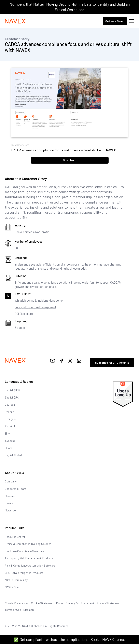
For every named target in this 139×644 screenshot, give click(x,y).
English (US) (12, 390)
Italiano (10, 412)
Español (10, 426)
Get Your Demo (115, 21)
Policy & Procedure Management (35, 307)
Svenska (10, 441)
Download (70, 160)
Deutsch (10, 405)
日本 (8, 433)
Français (10, 419)
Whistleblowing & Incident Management (40, 300)
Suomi (9, 448)
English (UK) (12, 397)
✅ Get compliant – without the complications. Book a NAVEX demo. (69, 639)
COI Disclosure (24, 314)
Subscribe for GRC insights (112, 363)
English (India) (13, 455)
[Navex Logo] (16, 21)
